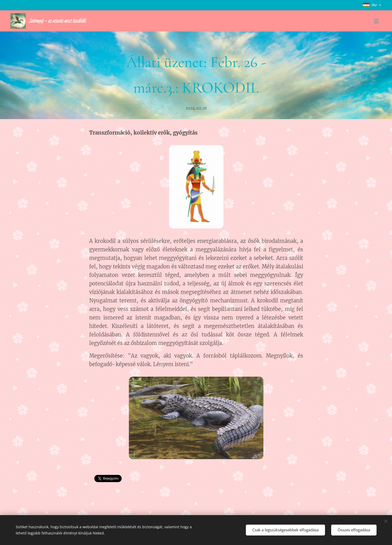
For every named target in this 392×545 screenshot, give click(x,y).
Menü (376, 21)
